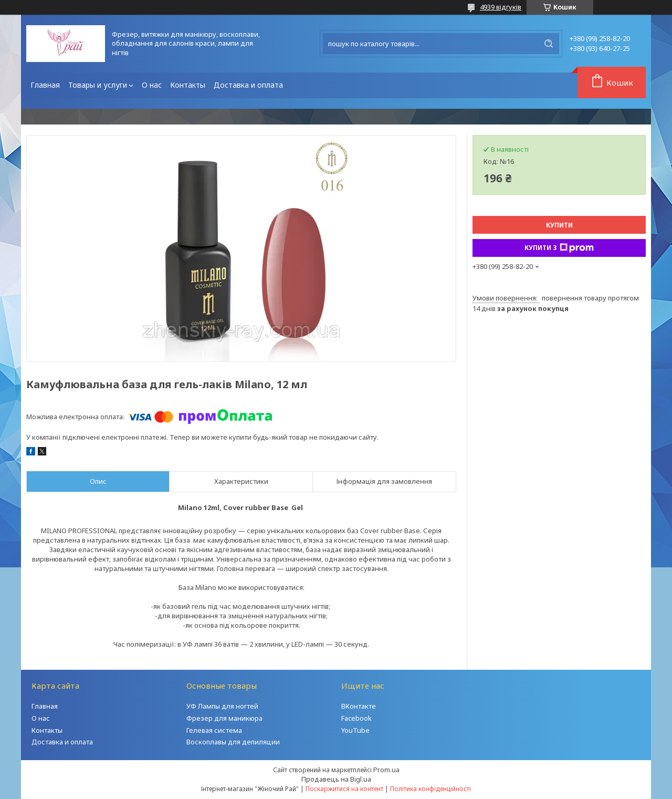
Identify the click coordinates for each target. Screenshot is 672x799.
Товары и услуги (98, 85)
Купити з (559, 248)
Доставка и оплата (248, 85)
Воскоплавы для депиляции (233, 742)
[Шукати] (549, 44)
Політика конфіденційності (430, 789)
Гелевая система (214, 730)
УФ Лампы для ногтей (222, 706)
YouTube (355, 730)
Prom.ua (386, 770)
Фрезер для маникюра (224, 718)
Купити (559, 225)
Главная (45, 85)
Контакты (188, 85)
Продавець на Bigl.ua (336, 779)
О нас (152, 85)
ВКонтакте (359, 706)
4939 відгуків (501, 7)
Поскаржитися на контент (344, 789)
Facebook (356, 718)
